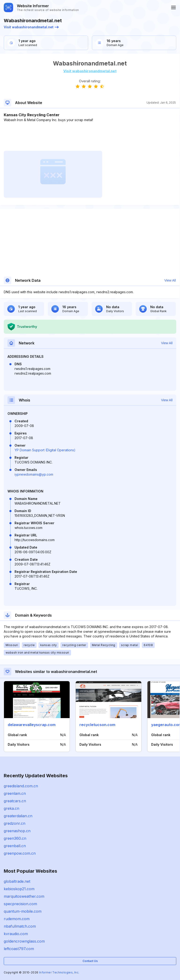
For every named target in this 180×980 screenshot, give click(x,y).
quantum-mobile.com (23, 911)
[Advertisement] (90, 137)
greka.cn (11, 808)
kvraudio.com (16, 934)
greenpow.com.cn (20, 853)
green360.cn (15, 838)
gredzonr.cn (15, 823)
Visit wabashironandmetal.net (31, 27)
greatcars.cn (15, 801)
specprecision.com (20, 904)
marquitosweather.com (24, 896)
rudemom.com (17, 919)
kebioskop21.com (19, 889)
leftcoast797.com (19, 949)
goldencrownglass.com (24, 941)
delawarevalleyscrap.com (32, 725)
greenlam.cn (15, 793)
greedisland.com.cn (21, 786)
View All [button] (170, 280)
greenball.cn (15, 846)
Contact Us (90, 961)
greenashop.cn (17, 831)
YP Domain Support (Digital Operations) (45, 450)
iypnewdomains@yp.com (34, 474)
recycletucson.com (97, 725)
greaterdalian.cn (18, 816)
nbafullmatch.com (20, 926)
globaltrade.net (17, 881)
